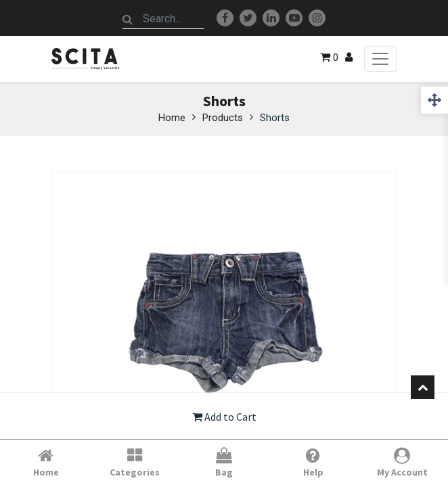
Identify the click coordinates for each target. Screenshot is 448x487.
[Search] (128, 19)
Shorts (275, 118)
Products (223, 118)
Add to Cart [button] (224, 417)
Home (172, 118)
